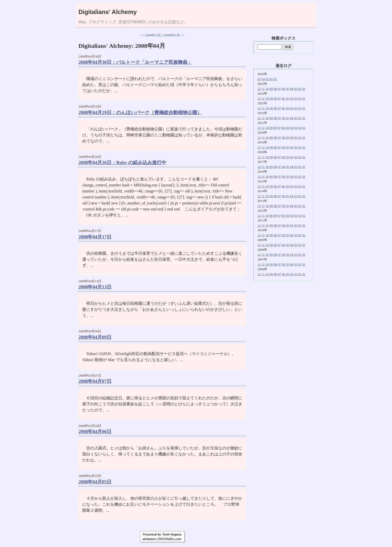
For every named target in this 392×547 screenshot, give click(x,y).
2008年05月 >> (174, 35)
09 (271, 89)
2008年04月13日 (95, 287)
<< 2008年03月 (151, 35)
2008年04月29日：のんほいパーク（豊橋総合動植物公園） (140, 112)
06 (283, 89)
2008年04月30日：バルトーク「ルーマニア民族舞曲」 (135, 62)
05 (259, 79)
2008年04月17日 (95, 237)
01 (275, 79)
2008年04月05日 (95, 482)
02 (271, 79)
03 (267, 79)
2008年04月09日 (95, 337)
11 (263, 89)
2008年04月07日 (95, 381)
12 (259, 89)
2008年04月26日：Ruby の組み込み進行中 (122, 163)
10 (267, 89)
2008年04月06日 (95, 432)
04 (263, 79)
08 (275, 89)
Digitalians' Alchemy (108, 12)
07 (279, 89)
